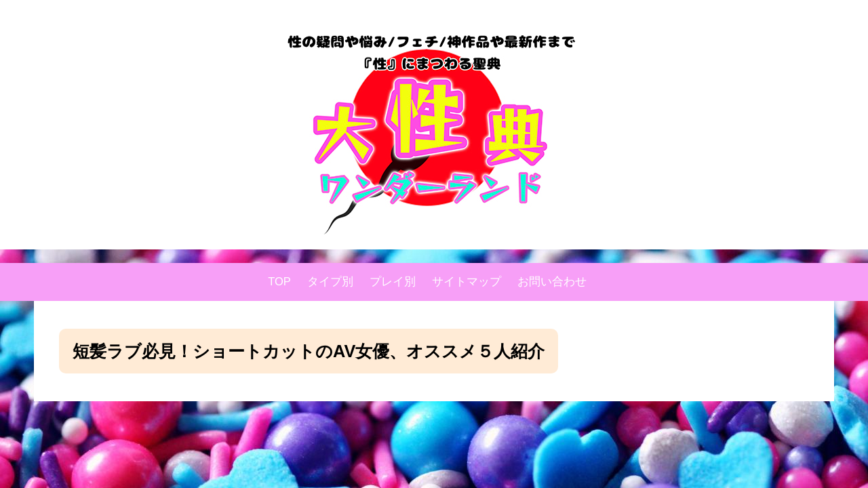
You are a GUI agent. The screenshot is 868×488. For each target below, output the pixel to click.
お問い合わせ (552, 282)
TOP (279, 282)
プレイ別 (393, 282)
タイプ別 (330, 282)
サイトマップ (467, 282)
